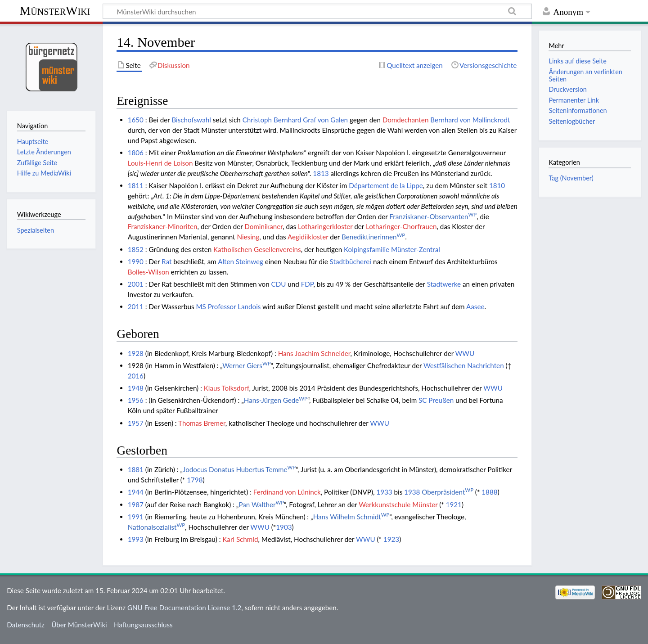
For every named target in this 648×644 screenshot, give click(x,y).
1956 (136, 400)
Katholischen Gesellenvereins (257, 249)
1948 (136, 388)
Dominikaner (263, 226)
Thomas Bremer (202, 423)
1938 (412, 492)
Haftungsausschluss (143, 625)
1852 (136, 249)
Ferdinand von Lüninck (287, 492)
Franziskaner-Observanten (433, 216)
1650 (136, 120)
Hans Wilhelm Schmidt (351, 517)
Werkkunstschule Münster (398, 504)
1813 (321, 173)
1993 (136, 539)
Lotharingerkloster (325, 226)
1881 (136, 469)
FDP (307, 284)
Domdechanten (406, 120)
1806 (136, 153)
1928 (136, 353)
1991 (136, 517)
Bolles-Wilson (148, 272)
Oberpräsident (448, 492)
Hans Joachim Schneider (314, 353)
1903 (284, 527)
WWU (465, 353)
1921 (454, 504)
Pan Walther (261, 504)
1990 (136, 261)
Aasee (475, 306)
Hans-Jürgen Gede (276, 400)
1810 (497, 185)
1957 (136, 423)
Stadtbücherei (351, 261)
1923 (391, 539)
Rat (166, 261)
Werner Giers (246, 365)
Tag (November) (571, 178)
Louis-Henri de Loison (160, 163)
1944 (136, 492)
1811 (136, 185)
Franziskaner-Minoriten (163, 226)
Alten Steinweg (241, 261)
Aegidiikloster (308, 237)
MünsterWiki (55, 11)
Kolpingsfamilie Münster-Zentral (392, 249)
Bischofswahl (191, 120)
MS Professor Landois (228, 306)
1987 (136, 504)
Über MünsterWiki (79, 625)
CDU (279, 284)
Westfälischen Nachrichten (464, 365)
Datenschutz (26, 625)
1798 (195, 480)
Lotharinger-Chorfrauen (401, 226)
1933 (384, 492)
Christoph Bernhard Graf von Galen (295, 120)
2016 (136, 376)
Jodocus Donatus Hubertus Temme (239, 469)
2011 (136, 306)
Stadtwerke (444, 284)
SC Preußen (436, 400)
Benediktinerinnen (373, 237)
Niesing (248, 237)
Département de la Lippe (386, 185)
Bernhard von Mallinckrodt (470, 120)
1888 (489, 492)
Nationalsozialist (156, 527)
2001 (136, 284)
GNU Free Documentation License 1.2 (184, 608)
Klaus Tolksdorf (227, 388)
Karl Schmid (240, 539)
